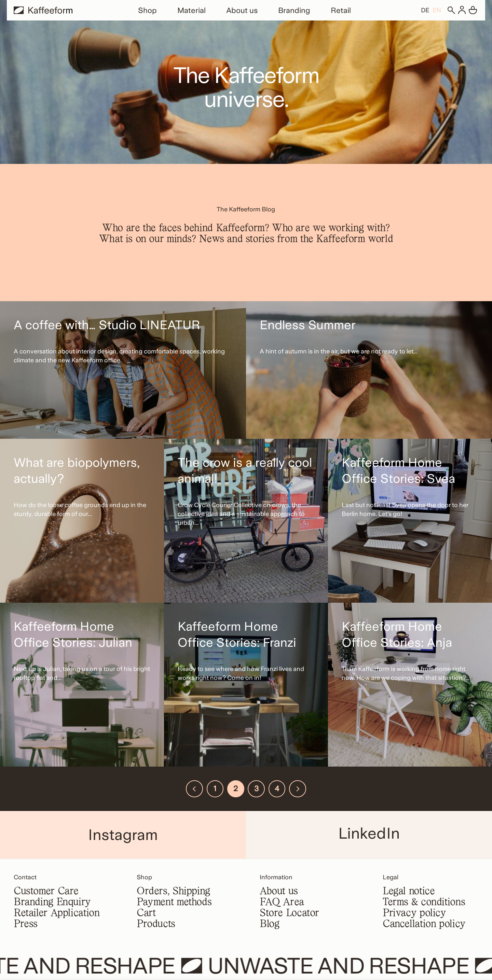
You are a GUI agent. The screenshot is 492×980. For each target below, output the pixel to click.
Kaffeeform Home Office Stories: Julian (73, 634)
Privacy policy (414, 913)
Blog (269, 924)
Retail (341, 10)
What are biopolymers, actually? (77, 471)
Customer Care (46, 892)
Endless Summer (307, 325)
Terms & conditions (424, 902)
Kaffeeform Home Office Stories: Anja (397, 634)
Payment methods (174, 902)
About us (242, 10)
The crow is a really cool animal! (245, 471)
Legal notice (409, 892)
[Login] (462, 10)
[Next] (298, 789)
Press (26, 924)
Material (192, 10)
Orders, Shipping (173, 892)
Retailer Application (57, 913)
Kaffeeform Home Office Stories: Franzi (237, 634)
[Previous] (194, 789)
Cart (146, 913)
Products (156, 924)
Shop (147, 10)
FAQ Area (282, 902)
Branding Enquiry (52, 902)
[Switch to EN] (437, 10)
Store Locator (289, 913)
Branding (294, 10)
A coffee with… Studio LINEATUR (107, 325)
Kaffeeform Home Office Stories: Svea (398, 471)
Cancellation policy (424, 924)
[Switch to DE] (425, 10)
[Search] (451, 10)
